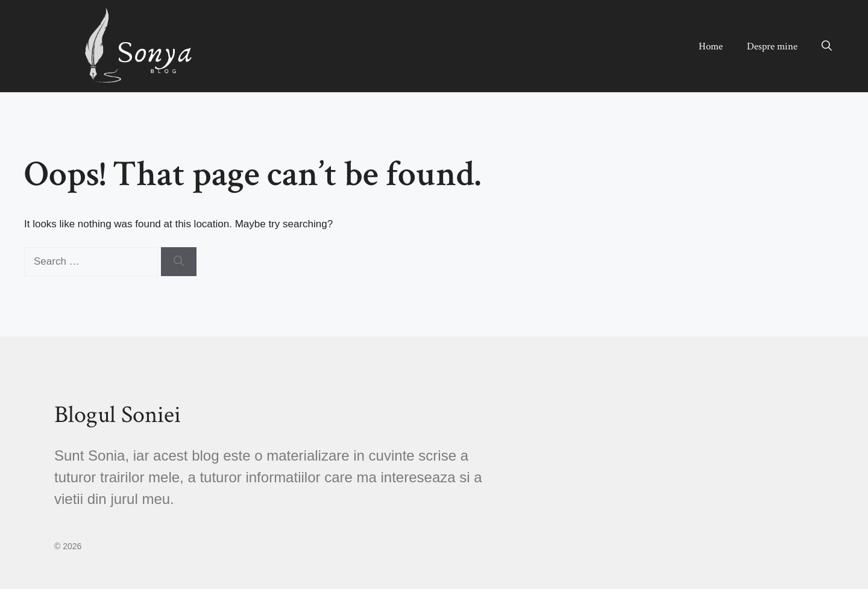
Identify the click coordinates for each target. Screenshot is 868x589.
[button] (827, 46)
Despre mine (772, 46)
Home (711, 46)
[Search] (179, 262)
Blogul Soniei (118, 415)
